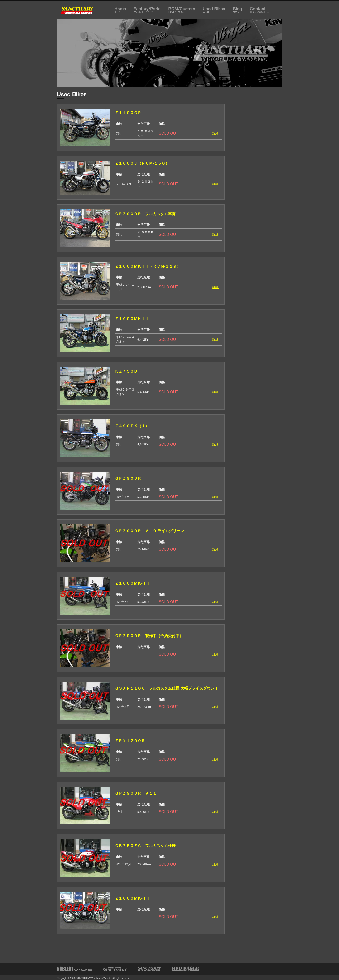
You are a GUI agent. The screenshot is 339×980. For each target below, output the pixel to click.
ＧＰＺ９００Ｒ (130, 478)
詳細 (215, 133)
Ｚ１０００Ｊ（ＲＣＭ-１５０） (142, 163)
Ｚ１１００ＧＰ (128, 113)
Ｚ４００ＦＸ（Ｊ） (132, 426)
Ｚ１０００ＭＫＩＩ (132, 319)
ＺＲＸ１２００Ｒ (130, 741)
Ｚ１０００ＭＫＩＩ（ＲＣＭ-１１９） (148, 266)
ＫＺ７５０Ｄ (126, 371)
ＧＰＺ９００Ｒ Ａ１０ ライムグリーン (149, 531)
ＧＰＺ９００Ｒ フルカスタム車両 (147, 214)
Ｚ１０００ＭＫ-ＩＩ (132, 583)
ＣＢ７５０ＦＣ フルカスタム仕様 (145, 846)
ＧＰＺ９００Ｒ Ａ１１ (136, 793)
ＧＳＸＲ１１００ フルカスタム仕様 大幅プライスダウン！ (167, 688)
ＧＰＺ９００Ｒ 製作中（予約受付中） (149, 636)
